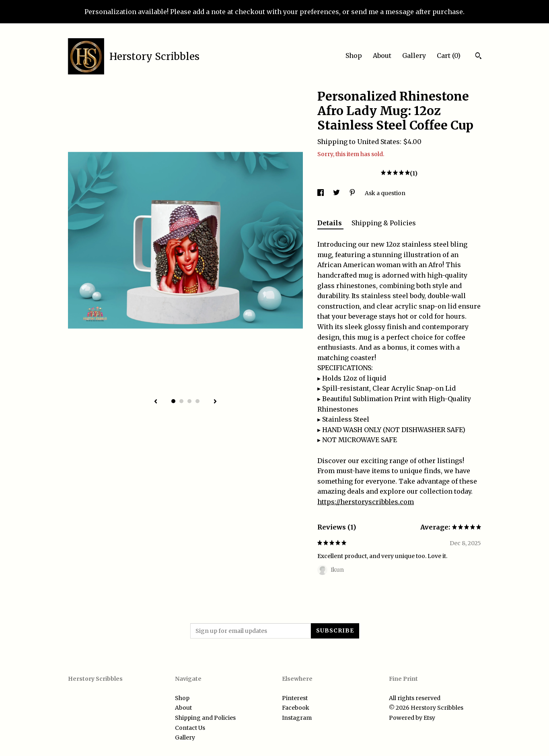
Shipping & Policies (384, 223)
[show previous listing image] (156, 402)
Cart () (449, 56)
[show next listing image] (215, 402)
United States (378, 142)
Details (330, 223)
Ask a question (385, 193)
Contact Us (190, 728)
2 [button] (181, 401)
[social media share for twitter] (337, 193)
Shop (354, 56)
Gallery (414, 56)
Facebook (296, 708)
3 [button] (189, 401)
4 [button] (197, 401)
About (382, 56)
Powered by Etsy (412, 718)
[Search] (478, 57)
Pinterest (295, 698)
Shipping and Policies (205, 718)
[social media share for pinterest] (353, 193)
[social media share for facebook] (321, 193)
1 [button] (173, 401)
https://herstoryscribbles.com (366, 502)
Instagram (297, 718)
